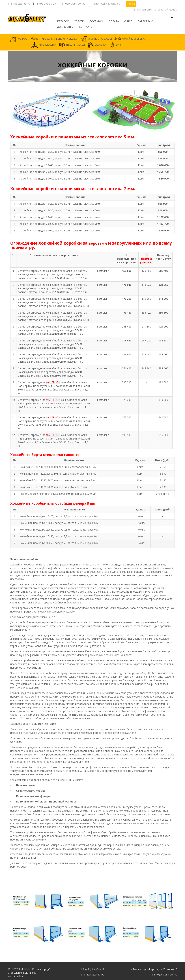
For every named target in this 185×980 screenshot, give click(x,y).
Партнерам (145, 21)
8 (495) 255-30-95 (94, 974)
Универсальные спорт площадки (59, 39)
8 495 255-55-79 (21, 4)
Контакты (86, 27)
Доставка (96, 21)
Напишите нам (145, 10)
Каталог (63, 21)
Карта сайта (15, 976)
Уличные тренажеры (100, 39)
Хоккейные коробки (134, 39)
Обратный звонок (167, 10)
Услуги (79, 21)
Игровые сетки (47, 45)
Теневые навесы (75, 45)
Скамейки (100, 45)
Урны (119, 45)
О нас (128, 21)
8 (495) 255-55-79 (93, 969)
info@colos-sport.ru (74, 4)
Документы (65, 27)
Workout (23, 39)
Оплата (114, 21)
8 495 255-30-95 (46, 4)
